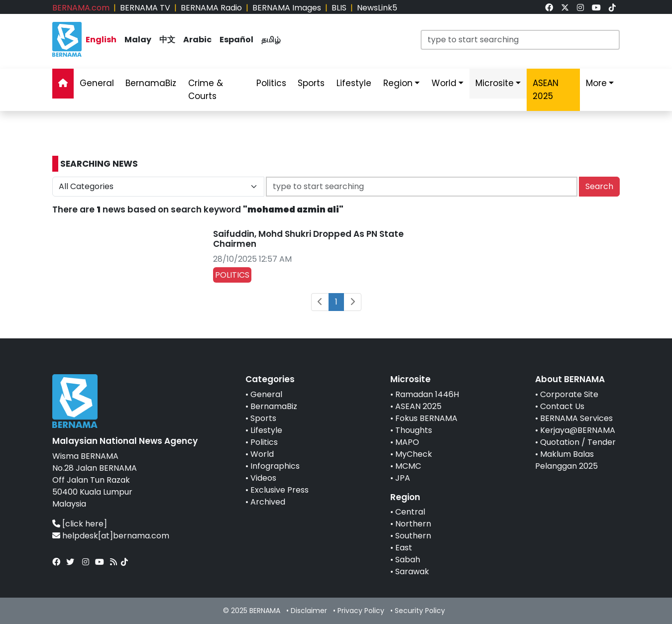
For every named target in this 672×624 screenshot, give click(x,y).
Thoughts (414, 430)
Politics (264, 442)
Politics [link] (271, 83)
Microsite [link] (495, 83)
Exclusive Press (280, 490)
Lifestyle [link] (354, 83)
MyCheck (414, 454)
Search (599, 186)
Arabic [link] (197, 40)
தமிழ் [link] (271, 40)
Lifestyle (266, 430)
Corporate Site (569, 394)
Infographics (275, 466)
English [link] (101, 40)
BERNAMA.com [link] (81, 8)
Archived (268, 502)
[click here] (85, 524)
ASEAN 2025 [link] (546, 90)
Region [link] (398, 83)
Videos (263, 478)
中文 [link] (167, 40)
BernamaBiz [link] (151, 83)
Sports (263, 418)
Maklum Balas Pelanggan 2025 (566, 460)
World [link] (444, 83)
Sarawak (412, 572)
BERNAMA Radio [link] (211, 8)
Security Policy (420, 611)
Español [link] (236, 40)
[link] (549, 8)
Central (410, 512)
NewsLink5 (377, 8)
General (266, 394)
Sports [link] (311, 83)
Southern (413, 536)
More (596, 83)
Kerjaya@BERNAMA (578, 430)
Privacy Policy (361, 611)
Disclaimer (309, 611)
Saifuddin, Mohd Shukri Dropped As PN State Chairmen (308, 239)
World (262, 454)
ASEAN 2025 (418, 406)
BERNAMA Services (576, 418)
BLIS (339, 8)
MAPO (407, 442)
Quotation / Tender (578, 442)
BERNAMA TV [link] (145, 8)
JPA (403, 478)
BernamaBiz (274, 406)
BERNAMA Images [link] (287, 8)
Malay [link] (138, 40)
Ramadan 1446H (427, 394)
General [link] (97, 83)
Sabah (408, 560)
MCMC (408, 466)
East (404, 548)
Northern (413, 524)
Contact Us (562, 406)
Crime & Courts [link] (206, 90)
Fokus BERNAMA (426, 418)
